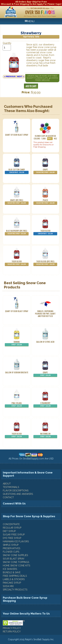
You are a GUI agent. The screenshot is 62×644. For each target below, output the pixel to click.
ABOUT (7, 484)
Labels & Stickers (14, 579)
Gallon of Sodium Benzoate (17, 372)
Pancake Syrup (12, 583)
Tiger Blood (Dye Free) (45, 263)
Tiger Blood (45, 232)
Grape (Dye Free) (17, 202)
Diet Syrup (9, 531)
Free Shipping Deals (15, 576)
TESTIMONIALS (11, 487)
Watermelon (45, 435)
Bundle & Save (12, 572)
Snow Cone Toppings (16, 562)
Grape (45, 171)
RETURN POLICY (12, 632)
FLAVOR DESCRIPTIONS (16, 491)
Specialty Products (15, 590)
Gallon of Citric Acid (45, 342)
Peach (45, 202)
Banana (17, 343)
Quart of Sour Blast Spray (17, 135)
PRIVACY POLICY (12, 628)
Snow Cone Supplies (15, 555)
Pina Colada (17, 405)
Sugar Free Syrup (14, 535)
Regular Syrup (12, 528)
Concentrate (11, 524)
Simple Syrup (11, 545)
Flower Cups (11, 552)
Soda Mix (8, 586)
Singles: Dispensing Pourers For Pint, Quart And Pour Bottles (45, 314)
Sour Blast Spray (14, 559)
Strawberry (45, 405)
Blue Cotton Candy (17, 171)
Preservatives (11, 548)
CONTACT (8, 497)
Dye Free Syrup (12, 538)
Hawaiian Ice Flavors (16, 541)
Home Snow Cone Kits (16, 566)
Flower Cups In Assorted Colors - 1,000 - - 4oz (45, 137)
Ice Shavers (10, 569)
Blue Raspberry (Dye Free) (17, 232)
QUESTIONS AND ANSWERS (18, 494)
